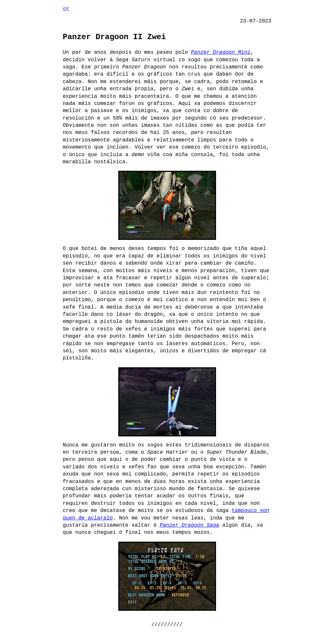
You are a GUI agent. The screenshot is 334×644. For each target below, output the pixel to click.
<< (66, 9)
